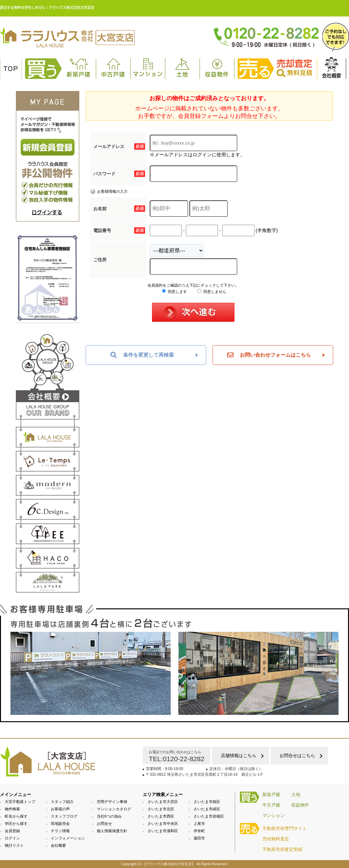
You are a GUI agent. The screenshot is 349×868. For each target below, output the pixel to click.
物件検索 (12, 809)
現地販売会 (60, 824)
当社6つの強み (109, 816)
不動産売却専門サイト (285, 828)
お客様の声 (60, 809)
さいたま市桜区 (207, 802)
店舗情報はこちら (239, 755)
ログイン (12, 838)
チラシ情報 (60, 831)
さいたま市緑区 (207, 809)
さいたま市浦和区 (163, 831)
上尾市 (199, 824)
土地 (182, 68)
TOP (11, 69)
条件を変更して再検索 (142, 355)
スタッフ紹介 (62, 802)
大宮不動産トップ (20, 802)
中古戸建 (113, 68)
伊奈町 (199, 831)
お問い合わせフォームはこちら (269, 355)
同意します (174, 292)
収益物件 (217, 68)
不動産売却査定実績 (282, 849)
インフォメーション (68, 838)
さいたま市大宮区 (163, 802)
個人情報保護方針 (112, 831)
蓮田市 (199, 838)
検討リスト (14, 845)
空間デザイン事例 (112, 802)
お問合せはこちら (297, 755)
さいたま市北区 (161, 809)
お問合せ (104, 824)
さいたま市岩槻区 (209, 816)
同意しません (212, 292)
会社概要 (332, 68)
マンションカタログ (114, 809)
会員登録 (12, 831)
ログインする (47, 212)
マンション (148, 68)
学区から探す (16, 824)
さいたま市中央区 (163, 824)
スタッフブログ (64, 816)
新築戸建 (79, 68)
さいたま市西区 (161, 816)
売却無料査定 (276, 839)
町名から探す (16, 816)
